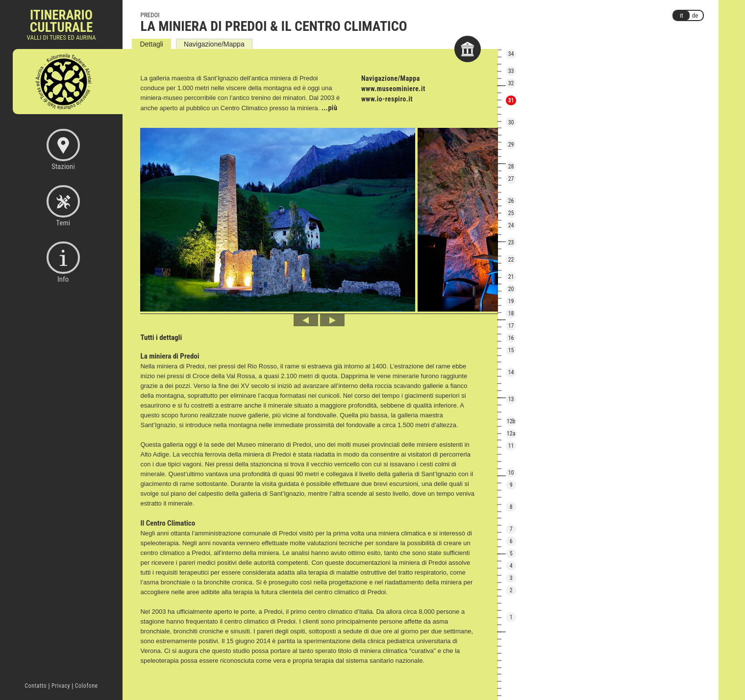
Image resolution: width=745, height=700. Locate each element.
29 (511, 145)
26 (511, 201)
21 (511, 277)
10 (511, 473)
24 (511, 225)
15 (511, 350)
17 (511, 326)
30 (511, 122)
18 (511, 314)
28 (511, 167)
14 (511, 372)
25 (511, 213)
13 (511, 399)
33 (511, 71)
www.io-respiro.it (387, 99)
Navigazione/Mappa (214, 44)
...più (330, 108)
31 (511, 100)
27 (511, 179)
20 (511, 289)
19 (511, 301)
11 (511, 446)
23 (511, 242)
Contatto (36, 686)
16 (511, 338)
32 (511, 83)
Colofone (87, 686)
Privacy (61, 686)
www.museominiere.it (393, 89)
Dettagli (151, 44)
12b (511, 421)
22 (511, 260)
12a (511, 434)
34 (511, 54)
